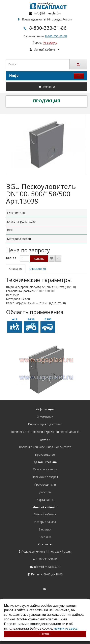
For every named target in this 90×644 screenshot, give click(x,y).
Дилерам (45, 492)
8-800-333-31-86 (48, 28)
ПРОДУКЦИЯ (47, 101)
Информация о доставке (45, 424)
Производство (45, 455)
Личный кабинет (45, 514)
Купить (39, 259)
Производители (45, 484)
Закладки (45, 529)
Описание (16, 269)
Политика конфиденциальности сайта (45, 447)
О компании (45, 416)
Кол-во (11, 258)
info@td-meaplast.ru (48, 13)
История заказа (45, 522)
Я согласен (45, 634)
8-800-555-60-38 (56, 36)
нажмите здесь (66, 628)
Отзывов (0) (38, 269)
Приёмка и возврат (45, 477)
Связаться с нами (45, 469)
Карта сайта (45, 500)
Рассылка (45, 537)
